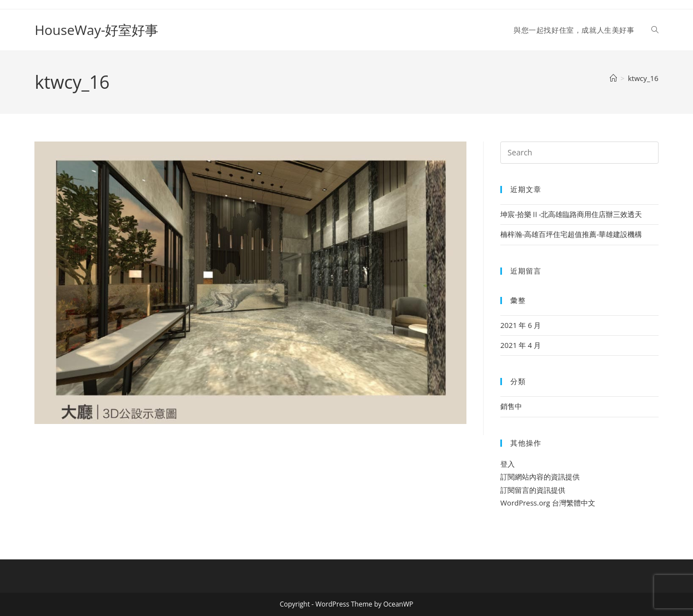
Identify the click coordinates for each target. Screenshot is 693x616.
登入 (508, 464)
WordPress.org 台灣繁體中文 (548, 503)
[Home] (613, 78)
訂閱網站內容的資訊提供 (540, 477)
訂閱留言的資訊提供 (533, 490)
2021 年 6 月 (521, 325)
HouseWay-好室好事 (96, 30)
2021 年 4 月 (521, 345)
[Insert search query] (579, 153)
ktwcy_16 (643, 78)
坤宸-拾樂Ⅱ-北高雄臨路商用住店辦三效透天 (571, 214)
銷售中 (511, 406)
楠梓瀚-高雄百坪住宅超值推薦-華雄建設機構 (571, 234)
